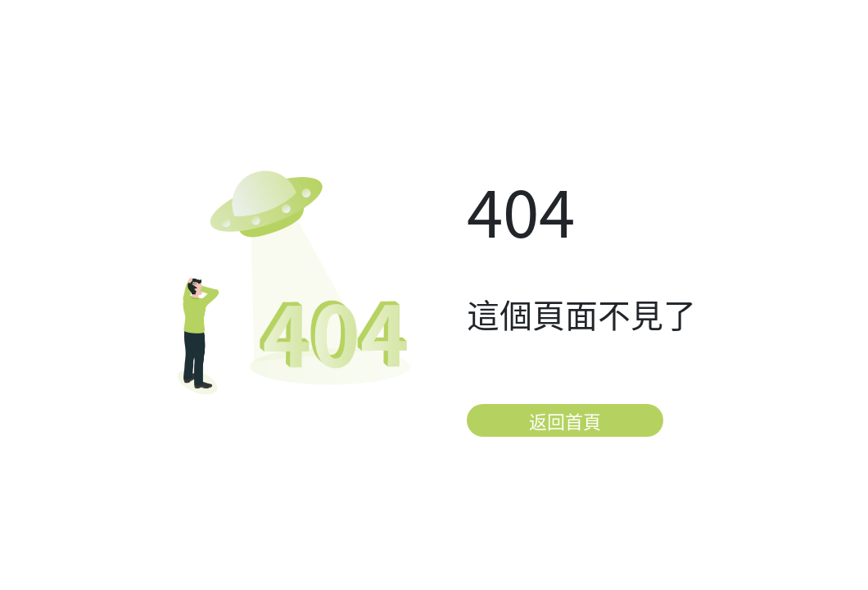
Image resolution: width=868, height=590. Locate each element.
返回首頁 (565, 420)
